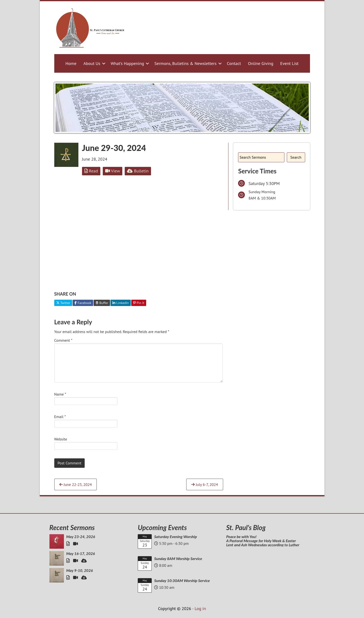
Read (91, 171)
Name (60, 394)
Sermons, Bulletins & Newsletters (185, 63)
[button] (104, 63)
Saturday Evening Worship (175, 536)
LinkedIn (120, 303)
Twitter (63, 303)
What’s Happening (127, 63)
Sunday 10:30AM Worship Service (182, 580)
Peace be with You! (241, 536)
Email (60, 417)
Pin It (139, 303)
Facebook (83, 303)
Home (71, 63)
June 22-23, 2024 (76, 484)
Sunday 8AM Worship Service (178, 558)
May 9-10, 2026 (80, 570)
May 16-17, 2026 (81, 553)
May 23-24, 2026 (81, 536)
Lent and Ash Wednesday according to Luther (263, 545)
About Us (92, 63)
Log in (200, 608)
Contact (234, 63)
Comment (63, 340)
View (113, 171)
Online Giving (261, 63)
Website (61, 439)
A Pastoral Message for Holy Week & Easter (261, 541)
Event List (289, 63)
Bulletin (138, 171)
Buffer (102, 303)
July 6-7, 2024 (205, 484)
